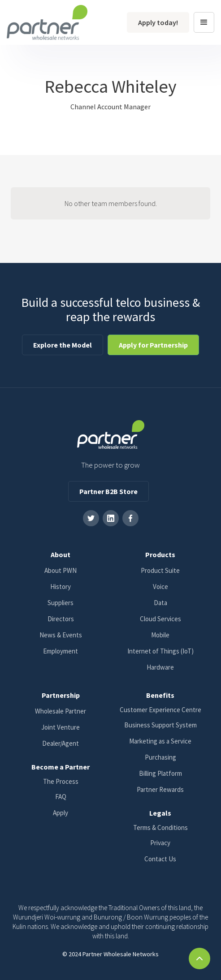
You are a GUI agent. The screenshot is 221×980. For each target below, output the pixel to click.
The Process (61, 781)
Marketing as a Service (160, 741)
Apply (61, 813)
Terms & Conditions (160, 827)
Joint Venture (61, 727)
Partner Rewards (160, 789)
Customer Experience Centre (160, 710)
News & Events (61, 635)
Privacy (160, 843)
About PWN (61, 570)
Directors (61, 619)
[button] (204, 22)
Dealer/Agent (61, 743)
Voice (160, 587)
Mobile (160, 635)
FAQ (61, 797)
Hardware (160, 667)
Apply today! (158, 22)
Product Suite (160, 570)
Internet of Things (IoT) (160, 651)
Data (160, 603)
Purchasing (160, 757)
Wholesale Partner (61, 711)
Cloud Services (160, 619)
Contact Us (160, 859)
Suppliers (61, 603)
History (61, 587)
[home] (47, 22)
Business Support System (160, 725)
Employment (61, 651)
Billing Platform (160, 773)
